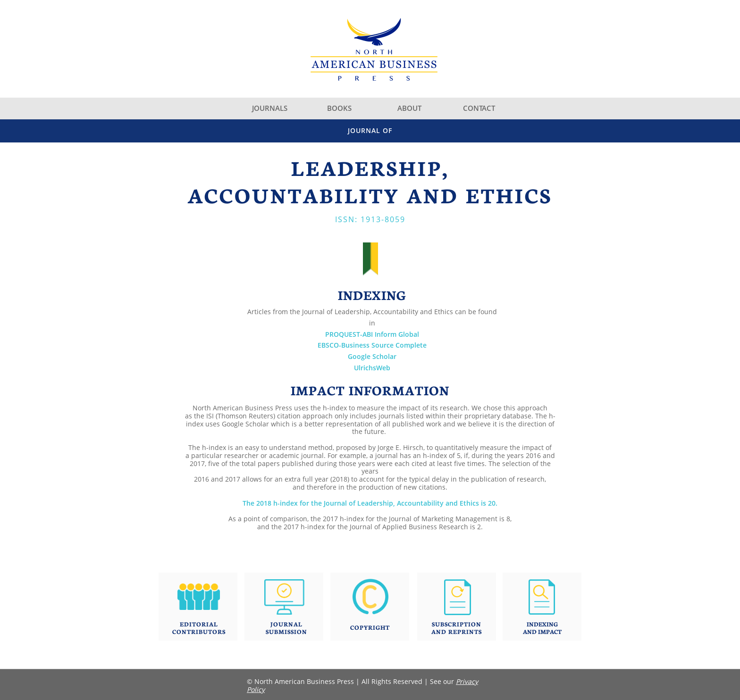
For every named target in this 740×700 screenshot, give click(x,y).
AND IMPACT (542, 631)
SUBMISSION (286, 631)
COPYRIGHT (370, 627)
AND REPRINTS (457, 631)
